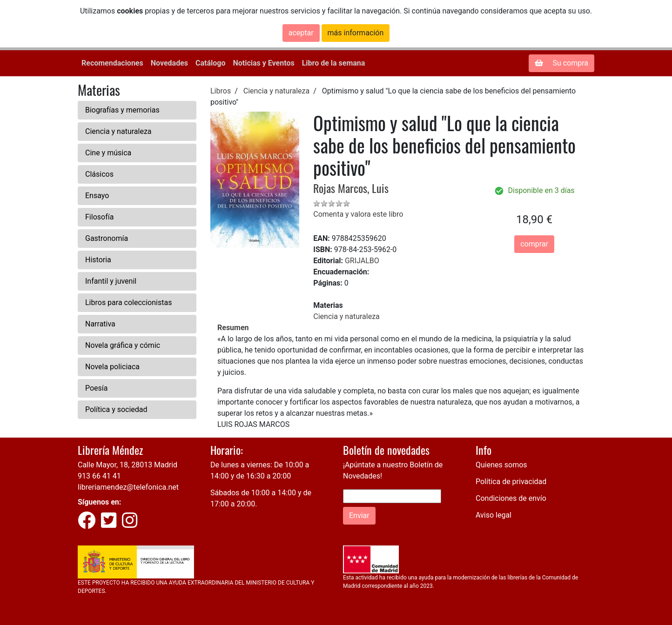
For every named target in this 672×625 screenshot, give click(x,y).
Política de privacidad (511, 482)
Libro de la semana (334, 63)
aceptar (301, 33)
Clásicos (99, 174)
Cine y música (108, 153)
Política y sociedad (116, 409)
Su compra (561, 63)
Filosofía (99, 217)
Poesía (97, 388)
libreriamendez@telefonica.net (128, 487)
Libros (221, 91)
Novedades (169, 63)
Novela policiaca (112, 367)
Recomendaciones (112, 63)
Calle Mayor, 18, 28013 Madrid (128, 465)
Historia (98, 260)
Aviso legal (494, 515)
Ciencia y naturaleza (118, 131)
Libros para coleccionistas (128, 303)
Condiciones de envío (511, 498)
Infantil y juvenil (111, 281)
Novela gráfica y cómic (123, 345)
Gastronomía (107, 238)
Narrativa (100, 324)
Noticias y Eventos (263, 63)
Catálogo (210, 63)
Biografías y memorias (122, 110)
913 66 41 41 (99, 476)
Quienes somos (501, 465)
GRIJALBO (362, 261)
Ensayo (97, 196)
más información (356, 33)
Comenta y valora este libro (358, 214)
